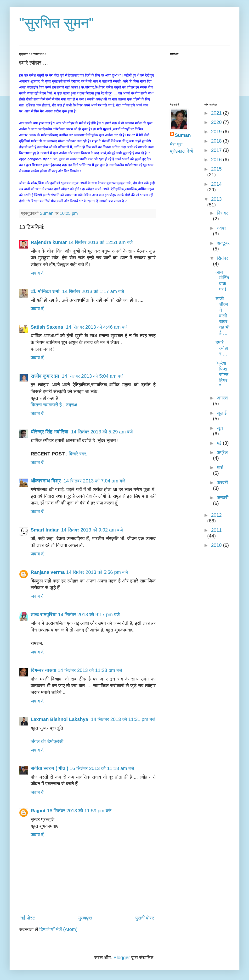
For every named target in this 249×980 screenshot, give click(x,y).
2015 (216, 169)
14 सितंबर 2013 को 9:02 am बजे (92, 530)
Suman (183, 135)
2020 (217, 122)
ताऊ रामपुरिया (44, 615)
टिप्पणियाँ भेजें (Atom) (58, 929)
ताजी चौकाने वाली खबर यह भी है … (223, 316)
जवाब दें (37, 273)
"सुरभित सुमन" (57, 23)
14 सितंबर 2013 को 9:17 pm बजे (89, 615)
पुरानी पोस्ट (145, 918)
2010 (217, 545)
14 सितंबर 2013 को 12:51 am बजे (100, 242)
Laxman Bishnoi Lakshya (60, 719)
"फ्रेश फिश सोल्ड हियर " (222, 375)
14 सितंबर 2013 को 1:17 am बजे (93, 291)
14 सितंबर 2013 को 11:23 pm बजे (90, 670)
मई (220, 443)
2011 (216, 530)
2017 (217, 150)
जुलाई (222, 413)
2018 (217, 141)
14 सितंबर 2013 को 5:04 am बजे (93, 376)
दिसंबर (222, 213)
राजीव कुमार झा (45, 376)
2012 (216, 515)
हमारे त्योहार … (222, 348)
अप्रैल (222, 452)
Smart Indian (45, 530)
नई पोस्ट (28, 918)
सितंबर (222, 258)
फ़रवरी (222, 482)
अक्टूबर (223, 243)
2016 (217, 160)
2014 (216, 184)
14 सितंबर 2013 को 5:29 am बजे (102, 432)
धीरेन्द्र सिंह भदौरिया (50, 432)
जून (220, 428)
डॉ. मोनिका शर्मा (46, 291)
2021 (217, 113)
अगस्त (222, 398)
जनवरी (222, 498)
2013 (216, 199)
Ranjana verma (48, 572)
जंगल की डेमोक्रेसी (47, 741)
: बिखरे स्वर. (77, 454)
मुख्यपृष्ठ (85, 918)
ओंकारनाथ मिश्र (46, 481)
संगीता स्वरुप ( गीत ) (49, 768)
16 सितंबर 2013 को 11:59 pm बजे (79, 811)
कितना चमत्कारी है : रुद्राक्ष (54, 405)
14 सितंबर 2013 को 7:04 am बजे (94, 481)
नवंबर (221, 228)
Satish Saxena (48, 327)
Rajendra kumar (49, 242)
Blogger (122, 958)
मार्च (220, 467)
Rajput (38, 811)
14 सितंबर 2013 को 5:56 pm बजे (97, 572)
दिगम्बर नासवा (43, 670)
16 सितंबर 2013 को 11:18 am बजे (102, 768)
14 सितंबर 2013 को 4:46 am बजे (97, 327)
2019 (217, 132)
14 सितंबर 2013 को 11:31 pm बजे (123, 719)
